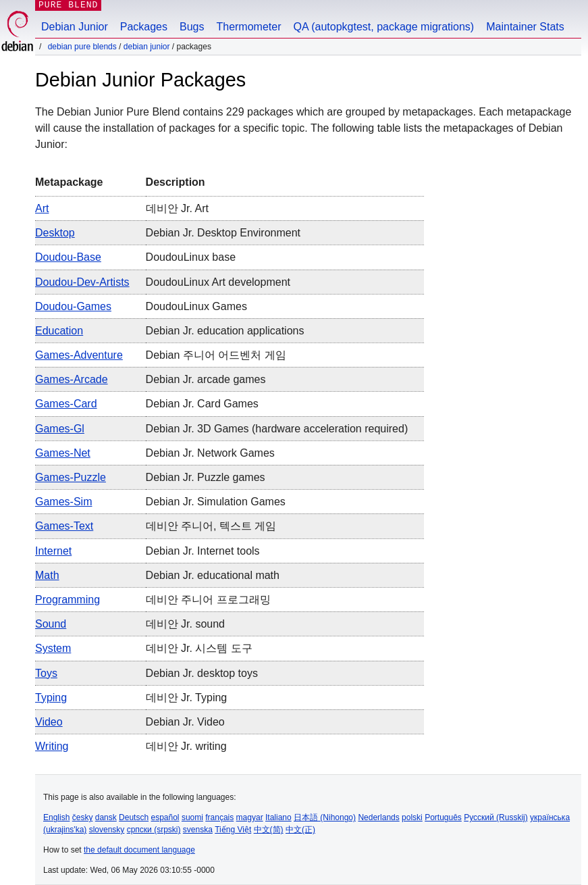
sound (51, 624)
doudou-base (68, 257)
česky (83, 817)
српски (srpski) (154, 830)
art (42, 208)
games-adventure (79, 355)
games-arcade (72, 379)
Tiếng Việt (233, 830)
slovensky (107, 830)
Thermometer (248, 27)
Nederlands (378, 817)
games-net (63, 453)
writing (52, 746)
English (56, 817)
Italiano (278, 817)
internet (53, 551)
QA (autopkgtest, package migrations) (384, 27)
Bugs (192, 27)
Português (443, 817)
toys (46, 673)
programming (68, 600)
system (53, 648)
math (47, 575)
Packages (144, 27)
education (59, 331)
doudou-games (73, 306)
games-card (66, 404)
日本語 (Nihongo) (325, 817)
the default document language (139, 850)
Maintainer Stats (525, 27)
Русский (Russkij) (496, 817)
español (165, 817)
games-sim (63, 502)
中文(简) (269, 830)
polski (412, 817)
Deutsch (134, 817)
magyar (250, 817)
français (219, 817)
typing (51, 698)
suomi (192, 817)
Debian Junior (75, 27)
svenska (198, 830)
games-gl (60, 429)
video (49, 722)
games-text (64, 526)
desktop (55, 233)
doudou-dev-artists (82, 282)
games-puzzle (71, 477)
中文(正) (300, 830)
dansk (106, 817)
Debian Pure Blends (82, 47)
